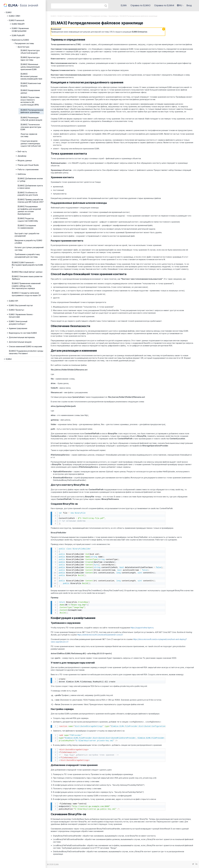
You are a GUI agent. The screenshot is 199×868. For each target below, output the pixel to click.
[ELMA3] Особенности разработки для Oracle (28, 194)
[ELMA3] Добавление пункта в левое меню (30, 187)
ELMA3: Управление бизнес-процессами (21, 316)
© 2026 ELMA (53, 864)
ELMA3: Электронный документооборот (18, 323)
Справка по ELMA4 (164, 5)
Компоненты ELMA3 (20, 40)
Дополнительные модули (20, 342)
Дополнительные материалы (22, 337)
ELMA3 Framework (17, 20)
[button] (180, 5)
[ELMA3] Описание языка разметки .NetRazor (27, 278)
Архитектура (23, 47)
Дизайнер (22, 156)
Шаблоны (22, 174)
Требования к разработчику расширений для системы (27, 256)
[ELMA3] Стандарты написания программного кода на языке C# (26, 294)
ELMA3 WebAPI (18, 24)
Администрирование (18, 328)
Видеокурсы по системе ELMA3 (23, 333)
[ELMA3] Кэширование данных (30, 92)
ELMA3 (9, 12)
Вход (189, 5)
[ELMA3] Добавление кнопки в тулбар (30, 180)
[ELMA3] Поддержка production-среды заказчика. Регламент (26, 352)
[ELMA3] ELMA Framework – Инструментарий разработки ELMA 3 (27, 265)
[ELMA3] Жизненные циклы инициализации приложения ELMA (30, 67)
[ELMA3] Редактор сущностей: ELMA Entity (28, 220)
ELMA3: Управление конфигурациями (20, 30)
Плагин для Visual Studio (28, 165)
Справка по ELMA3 (140, 5)
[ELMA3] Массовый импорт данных (27, 272)
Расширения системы (24, 43)
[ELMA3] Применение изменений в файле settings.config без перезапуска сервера (26, 286)
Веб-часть (22, 151)
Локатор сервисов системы (29, 135)
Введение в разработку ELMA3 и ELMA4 (28, 242)
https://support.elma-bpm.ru (142, 628)
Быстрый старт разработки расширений (27, 235)
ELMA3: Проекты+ (17, 310)
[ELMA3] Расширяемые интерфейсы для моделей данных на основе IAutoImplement (29, 210)
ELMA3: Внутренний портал (21, 305)
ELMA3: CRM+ (15, 16)
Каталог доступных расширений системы (29, 249)
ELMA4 (9, 359)
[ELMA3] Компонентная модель (31, 85)
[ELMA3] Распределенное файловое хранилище (32, 111)
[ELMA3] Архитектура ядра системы (30, 59)
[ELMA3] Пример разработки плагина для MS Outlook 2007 (31, 201)
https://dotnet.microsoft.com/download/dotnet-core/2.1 (100, 635)
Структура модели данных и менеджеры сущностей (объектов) (31, 143)
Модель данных (25, 160)
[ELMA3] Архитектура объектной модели (30, 52)
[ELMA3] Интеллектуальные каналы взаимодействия (31, 76)
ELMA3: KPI (13, 301)
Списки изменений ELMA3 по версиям (25, 346)
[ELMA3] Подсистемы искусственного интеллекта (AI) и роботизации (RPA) (30, 101)
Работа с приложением (28, 169)
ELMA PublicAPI (18, 35)
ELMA (124, 5)
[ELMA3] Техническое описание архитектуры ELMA (31, 127)
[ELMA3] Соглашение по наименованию (27, 227)
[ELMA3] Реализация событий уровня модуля (31, 119)
